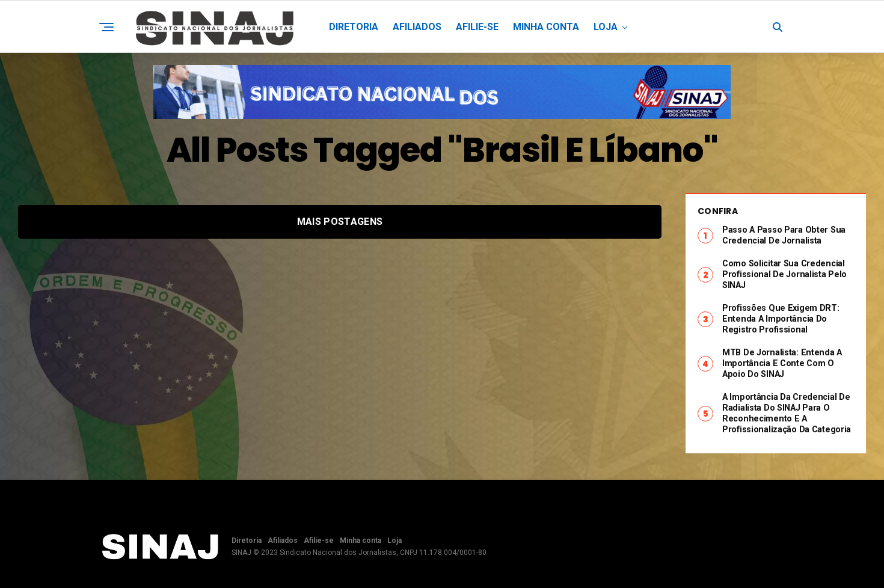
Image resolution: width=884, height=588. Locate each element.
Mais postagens (340, 222)
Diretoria (354, 27)
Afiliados (417, 27)
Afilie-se (477, 27)
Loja (606, 27)
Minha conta (546, 27)
